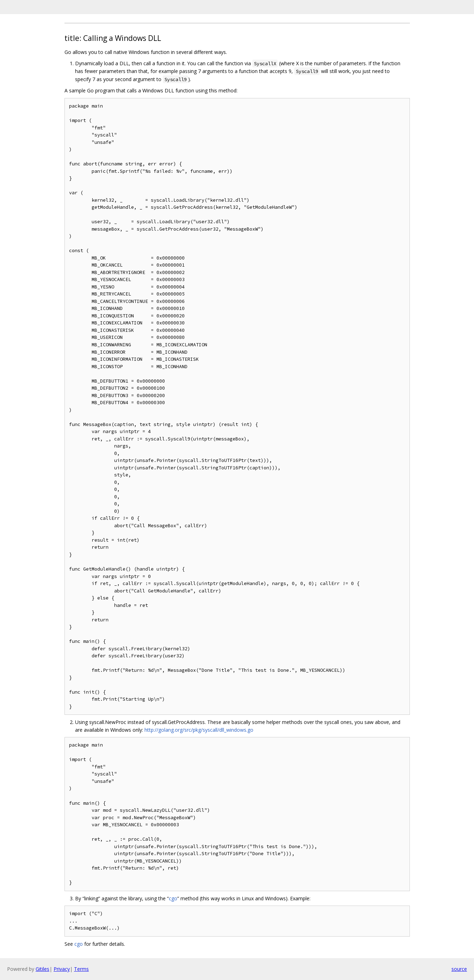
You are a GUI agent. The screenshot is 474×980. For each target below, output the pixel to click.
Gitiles (42, 969)
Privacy (62, 969)
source (459, 969)
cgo (173, 898)
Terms (81, 969)
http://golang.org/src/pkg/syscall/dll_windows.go (199, 730)
